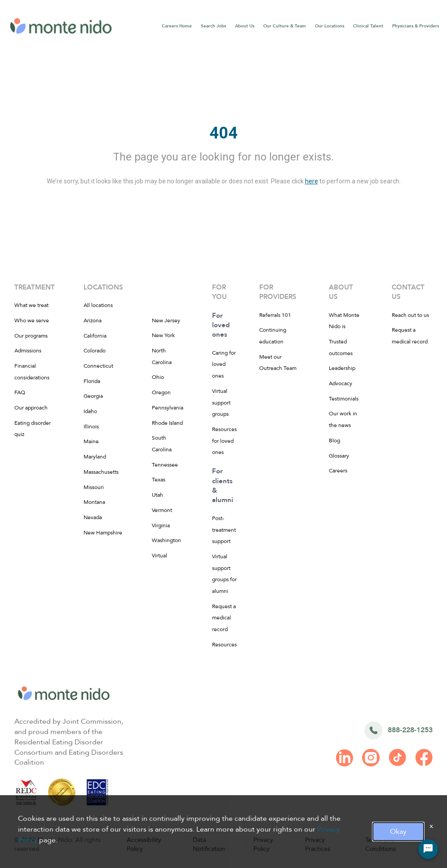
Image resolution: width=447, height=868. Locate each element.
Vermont (162, 510)
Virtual (159, 556)
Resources (224, 645)
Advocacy (341, 383)
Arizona (93, 320)
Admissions (28, 351)
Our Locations (330, 26)
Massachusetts (101, 472)
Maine (91, 441)
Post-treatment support (224, 530)
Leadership (342, 368)
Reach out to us (410, 315)
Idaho (90, 411)
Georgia (93, 396)
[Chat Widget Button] (428, 849)
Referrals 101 (275, 315)
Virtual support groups (221, 403)
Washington (166, 540)
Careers (338, 471)
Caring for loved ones (224, 364)
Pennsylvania (168, 408)
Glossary (339, 456)
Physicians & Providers (416, 26)
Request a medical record (224, 618)
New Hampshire (103, 533)
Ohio (158, 377)
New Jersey (166, 320)
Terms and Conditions (381, 844)
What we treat (31, 305)
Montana (94, 502)
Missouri (94, 487)
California (95, 336)
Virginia (161, 525)
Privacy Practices (318, 844)
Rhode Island (167, 423)
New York (163, 335)
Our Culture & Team (285, 26)
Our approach (31, 408)
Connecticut (98, 366)
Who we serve (32, 320)
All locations (98, 305)
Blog (334, 441)
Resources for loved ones (224, 441)
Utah (157, 495)
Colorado (95, 351)
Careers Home (177, 26)
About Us (245, 26)
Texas (159, 480)
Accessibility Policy (144, 844)
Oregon (161, 392)
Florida (92, 381)
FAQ (20, 392)
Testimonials (344, 399)
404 (223, 133)
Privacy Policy (263, 844)
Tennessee (165, 465)
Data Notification (209, 844)
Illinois (91, 427)
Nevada (93, 517)
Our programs (31, 336)
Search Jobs (213, 26)
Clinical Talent (368, 26)
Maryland (95, 457)
